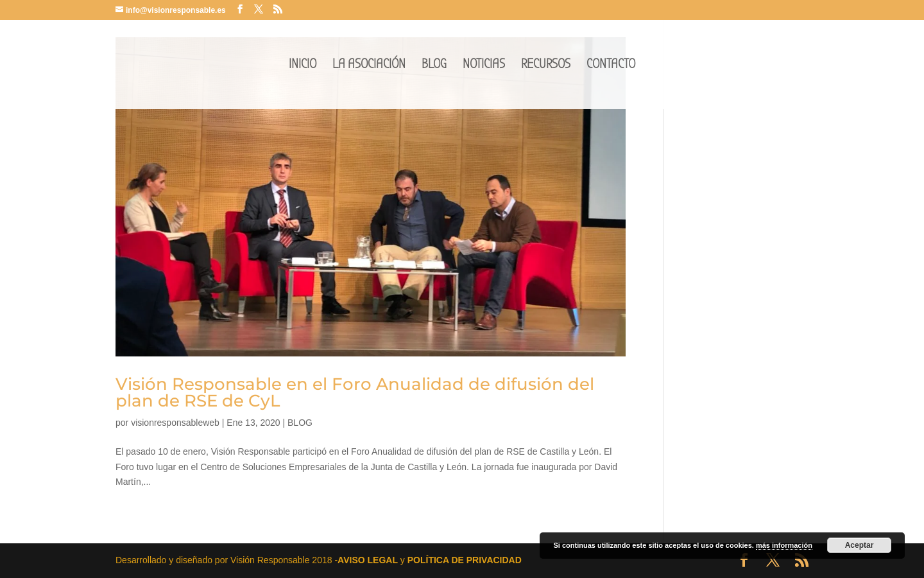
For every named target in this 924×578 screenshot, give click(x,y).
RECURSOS (546, 66)
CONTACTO (611, 66)
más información (784, 545)
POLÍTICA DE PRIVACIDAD (465, 560)
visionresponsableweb (175, 423)
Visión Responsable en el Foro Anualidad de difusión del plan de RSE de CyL (355, 392)
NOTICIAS (484, 66)
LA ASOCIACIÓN (369, 66)
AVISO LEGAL (368, 560)
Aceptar (860, 545)
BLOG (434, 66)
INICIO (303, 66)
